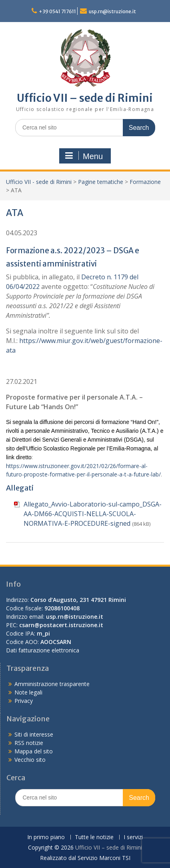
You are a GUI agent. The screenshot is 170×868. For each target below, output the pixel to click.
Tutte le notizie (94, 837)
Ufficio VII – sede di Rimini (85, 98)
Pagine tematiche (101, 182)
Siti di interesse (34, 734)
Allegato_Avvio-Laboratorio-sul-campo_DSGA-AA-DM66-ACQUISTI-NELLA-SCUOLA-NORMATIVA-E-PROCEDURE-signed (93, 514)
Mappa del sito (34, 751)
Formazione (145, 182)
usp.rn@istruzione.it (112, 11)
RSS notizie (29, 743)
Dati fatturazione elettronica (43, 650)
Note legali (28, 692)
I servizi (133, 837)
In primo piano (46, 837)
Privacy (24, 701)
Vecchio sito (30, 760)
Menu (84, 156)
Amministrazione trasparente (52, 684)
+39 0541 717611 (57, 11)
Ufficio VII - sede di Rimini (39, 182)
